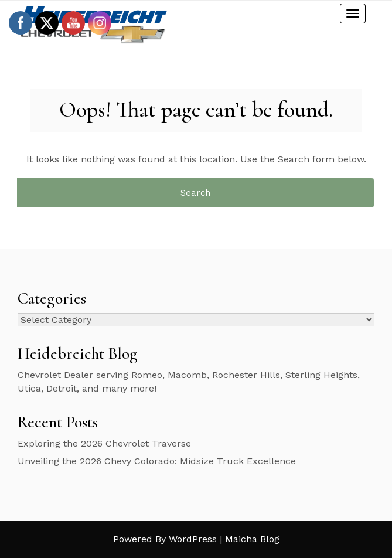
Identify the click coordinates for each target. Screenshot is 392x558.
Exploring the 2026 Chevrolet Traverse (104, 443)
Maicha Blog (252, 539)
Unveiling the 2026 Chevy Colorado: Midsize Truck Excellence (158, 461)
